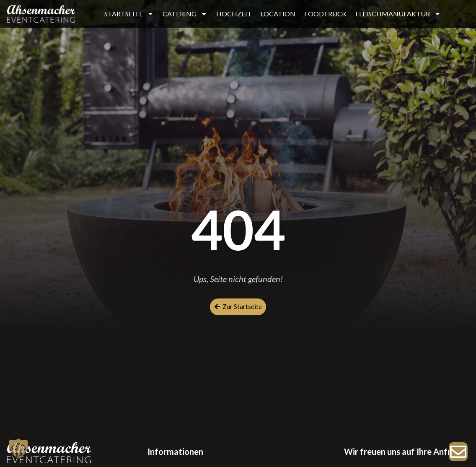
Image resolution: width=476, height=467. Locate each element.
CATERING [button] (185, 14)
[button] (18, 449)
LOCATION (278, 14)
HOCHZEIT (234, 14)
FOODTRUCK (325, 14)
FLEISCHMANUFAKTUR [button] (398, 14)
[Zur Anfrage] (458, 452)
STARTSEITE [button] (129, 14)
